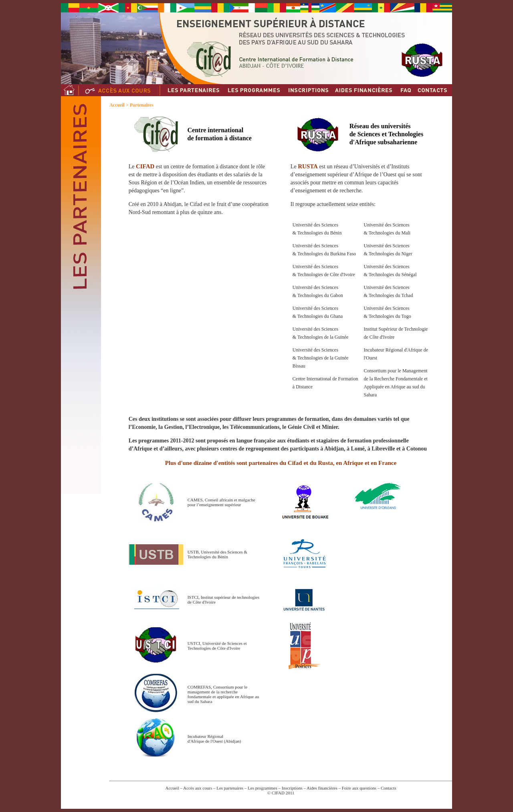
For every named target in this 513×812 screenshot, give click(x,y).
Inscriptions (292, 788)
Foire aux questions (359, 788)
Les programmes (262, 788)
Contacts (389, 788)
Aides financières (322, 788)
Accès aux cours (198, 788)
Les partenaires (230, 788)
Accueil (117, 105)
